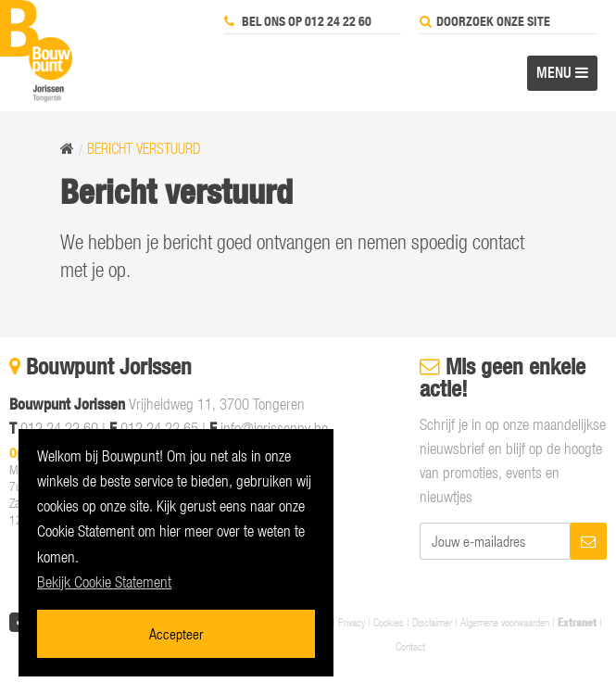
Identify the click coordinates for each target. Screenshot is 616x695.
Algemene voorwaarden (505, 622)
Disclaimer (432, 622)
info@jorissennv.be (274, 428)
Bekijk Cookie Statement (104, 582)
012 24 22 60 (59, 428)
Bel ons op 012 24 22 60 (298, 21)
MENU (562, 72)
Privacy (352, 622)
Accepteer (176, 633)
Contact (410, 646)
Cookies (389, 622)
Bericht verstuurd (144, 148)
